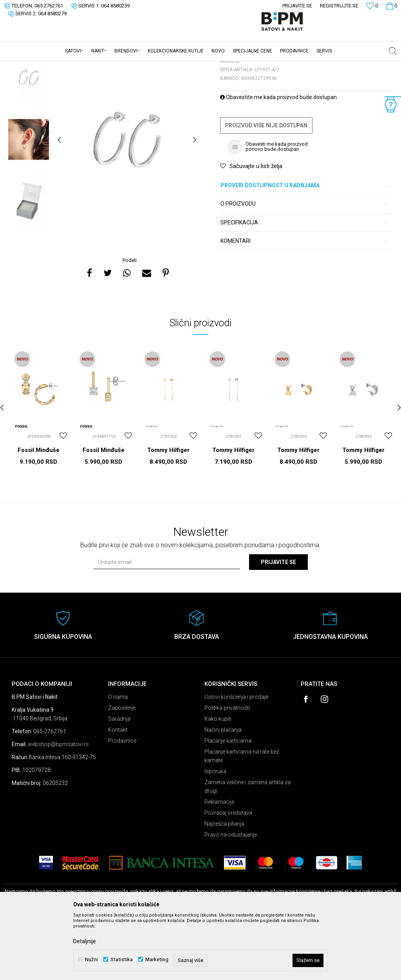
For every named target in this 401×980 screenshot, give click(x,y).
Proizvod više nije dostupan (266, 186)
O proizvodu (305, 265)
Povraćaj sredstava (228, 874)
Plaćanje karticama (228, 802)
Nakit (81, 66)
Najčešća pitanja (224, 885)
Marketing (157, 959)
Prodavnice (122, 802)
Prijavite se (278, 623)
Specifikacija (305, 284)
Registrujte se (339, 6)
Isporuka (215, 832)
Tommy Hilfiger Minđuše (168, 515)
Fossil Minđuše (39, 511)
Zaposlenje (122, 769)
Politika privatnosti (227, 769)
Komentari (305, 302)
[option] (29, 139)
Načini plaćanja (223, 791)
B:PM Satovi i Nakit (24, 66)
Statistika (122, 959)
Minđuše (102, 66)
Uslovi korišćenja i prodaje (236, 758)
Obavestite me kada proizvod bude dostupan (278, 158)
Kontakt (118, 791)
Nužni (91, 959)
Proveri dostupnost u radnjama (305, 247)
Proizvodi (60, 66)
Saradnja (119, 780)
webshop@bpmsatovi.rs (58, 805)
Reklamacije (219, 863)
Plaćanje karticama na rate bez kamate (242, 817)
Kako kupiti (218, 780)
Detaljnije (85, 941)
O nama (118, 758)
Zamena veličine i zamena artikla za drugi (247, 848)
